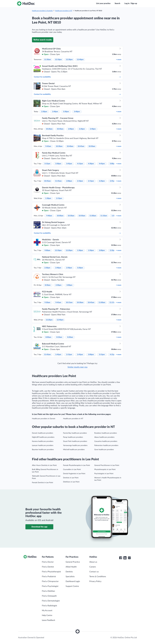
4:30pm (91, 164)
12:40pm (80, 60)
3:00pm (69, 285)
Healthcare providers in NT (64, 11)
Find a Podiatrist (49, 577)
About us (93, 562)
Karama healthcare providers (43, 441)
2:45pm (113, 181)
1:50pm (91, 250)
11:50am (48, 60)
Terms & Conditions (98, 577)
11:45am (58, 181)
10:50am (92, 146)
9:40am (49, 216)
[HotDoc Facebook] (121, 558)
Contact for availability (77, 77)
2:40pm (55, 112)
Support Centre (72, 586)
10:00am (60, 216)
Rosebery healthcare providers (106, 433)
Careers (93, 567)
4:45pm (102, 164)
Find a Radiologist (49, 606)
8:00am (48, 337)
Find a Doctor (48, 562)
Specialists (70, 577)
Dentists (69, 572)
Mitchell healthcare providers (74, 450)
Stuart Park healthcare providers (75, 441)
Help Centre (47, 615)
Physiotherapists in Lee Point (105, 469)
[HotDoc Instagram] (129, 558)
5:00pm (113, 164)
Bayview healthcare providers (43, 450)
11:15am (113, 303)
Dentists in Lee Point (71, 478)
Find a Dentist (48, 567)
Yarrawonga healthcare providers (75, 445)
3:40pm (77, 112)
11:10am (104, 216)
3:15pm (47, 164)
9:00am (47, 250)
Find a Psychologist (50, 586)
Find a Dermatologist (51, 601)
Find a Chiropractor (50, 581)
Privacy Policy (95, 581)
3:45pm (69, 164)
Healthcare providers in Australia (42, 11)
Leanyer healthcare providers (43, 445)
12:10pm (58, 60)
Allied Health (71, 567)
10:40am (60, 129)
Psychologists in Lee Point (104, 474)
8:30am (48, 285)
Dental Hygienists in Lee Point (74, 474)
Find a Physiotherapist (51, 572)
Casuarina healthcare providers (106, 441)
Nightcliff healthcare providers (43, 437)
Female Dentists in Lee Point (43, 483)
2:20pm (82, 129)
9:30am (47, 303)
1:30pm (48, 198)
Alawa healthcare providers (104, 437)
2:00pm (71, 129)
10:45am (81, 146)
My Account (47, 611)
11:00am (93, 216)
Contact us (94, 572)
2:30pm (44, 112)
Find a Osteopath (49, 596)
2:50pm (69, 268)
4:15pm (80, 164)
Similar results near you (77, 367)
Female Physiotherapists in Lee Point (77, 465)
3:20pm (80, 268)
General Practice (73, 562)
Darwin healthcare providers (43, 433)
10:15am (69, 303)
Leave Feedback (48, 620)
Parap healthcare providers (73, 437)
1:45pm (58, 355)
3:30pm (66, 112)
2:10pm (80, 181)
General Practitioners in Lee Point (107, 465)
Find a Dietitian (48, 591)
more (119, 60)
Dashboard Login (73, 581)
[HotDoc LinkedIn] (125, 558)
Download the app (39, 527)
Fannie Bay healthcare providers (75, 433)
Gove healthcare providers (104, 450)
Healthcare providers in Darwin (44, 419)
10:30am (59, 146)
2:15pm (91, 181)
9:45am (48, 146)
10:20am (49, 129)
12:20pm (69, 250)
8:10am (59, 337)
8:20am (70, 337)
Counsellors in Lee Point (72, 469)
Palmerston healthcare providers (106, 445)
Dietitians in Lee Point (71, 482)
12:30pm (69, 60)
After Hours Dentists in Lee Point (44, 465)
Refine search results (43, 40)
